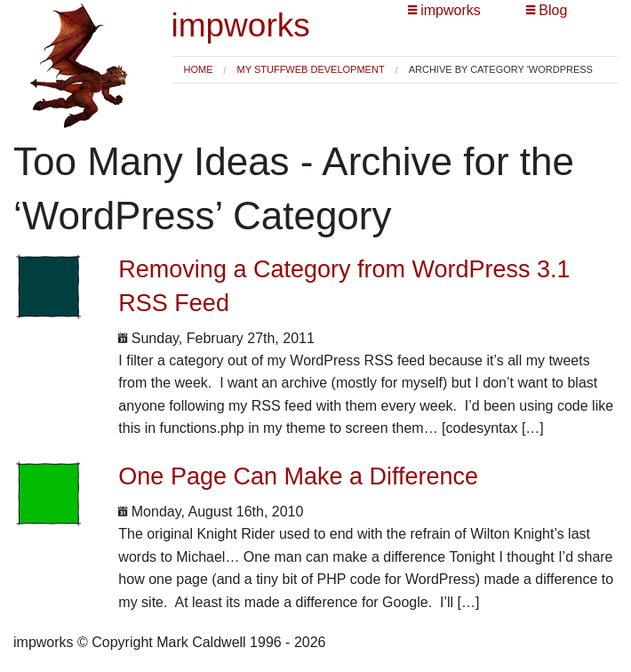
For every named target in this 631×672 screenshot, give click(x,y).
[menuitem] (199, 70)
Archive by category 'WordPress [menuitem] (501, 70)
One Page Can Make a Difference (298, 476)
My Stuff (262, 69)
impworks (241, 25)
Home (199, 69)
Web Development (335, 69)
